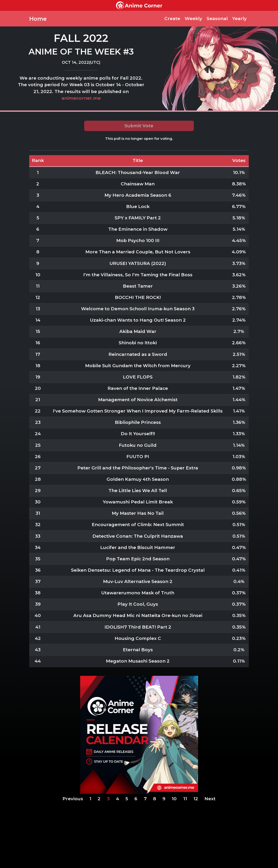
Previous (73, 799)
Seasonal (217, 19)
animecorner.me (81, 98)
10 (174, 799)
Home (38, 19)
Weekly (193, 19)
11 (185, 799)
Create (172, 19)
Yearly (239, 19)
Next (210, 799)
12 (196, 799)
